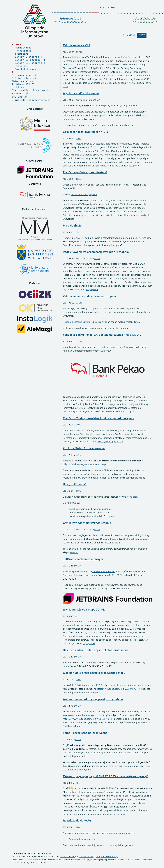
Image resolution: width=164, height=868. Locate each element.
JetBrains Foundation (104, 572)
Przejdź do (134, 36)
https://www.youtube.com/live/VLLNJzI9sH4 (87, 719)
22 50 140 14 (67, 857)
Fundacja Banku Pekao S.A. (114, 347)
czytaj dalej (133, 166)
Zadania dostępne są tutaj (77, 322)
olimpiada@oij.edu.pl (107, 857)
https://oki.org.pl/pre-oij (85, 195)
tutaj (137, 322)
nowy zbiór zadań (128, 497)
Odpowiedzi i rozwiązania (83, 839)
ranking (74, 553)
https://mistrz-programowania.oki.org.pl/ (85, 464)
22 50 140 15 (86, 857)
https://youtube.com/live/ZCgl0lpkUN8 (118, 689)
